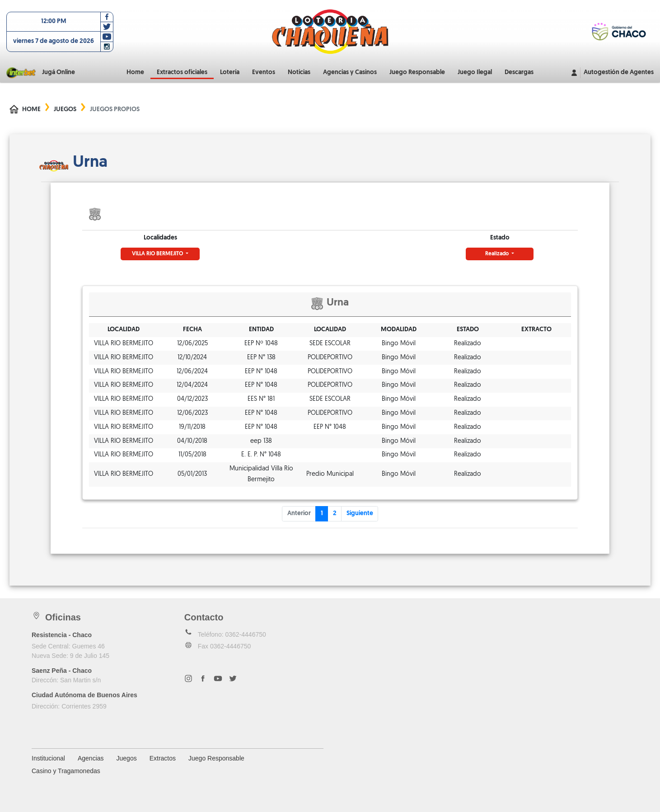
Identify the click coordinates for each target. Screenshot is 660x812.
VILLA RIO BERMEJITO (158, 254)
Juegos (65, 110)
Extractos (163, 758)
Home (135, 73)
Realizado (498, 254)
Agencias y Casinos (350, 73)
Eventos (264, 73)
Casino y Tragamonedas (66, 771)
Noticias (299, 73)
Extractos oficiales (182, 73)
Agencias (91, 758)
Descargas (519, 73)
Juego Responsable (417, 73)
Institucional (48, 758)
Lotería (230, 73)
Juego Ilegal (475, 73)
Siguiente (360, 514)
